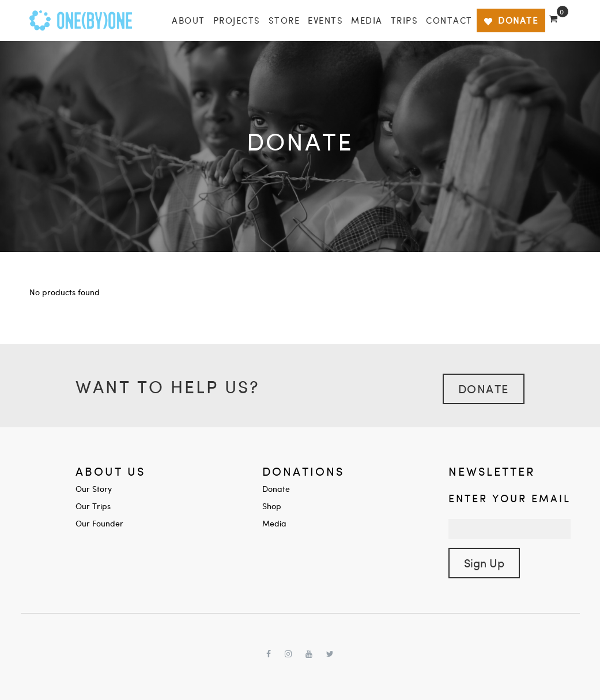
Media (367, 20)
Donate (484, 388)
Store (284, 20)
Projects (237, 20)
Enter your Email (510, 498)
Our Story (94, 489)
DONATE (511, 20)
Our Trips (93, 506)
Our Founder (99, 523)
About (188, 20)
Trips (405, 20)
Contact (449, 20)
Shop (272, 506)
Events (325, 20)
